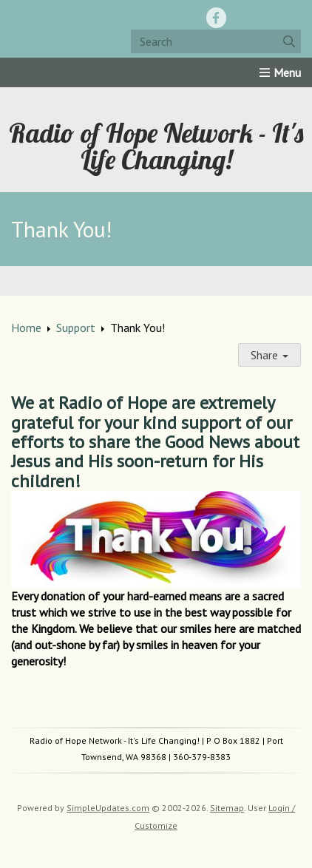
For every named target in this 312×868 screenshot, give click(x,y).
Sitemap (227, 808)
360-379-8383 (202, 757)
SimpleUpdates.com (108, 808)
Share (269, 355)
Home (26, 328)
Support (76, 328)
